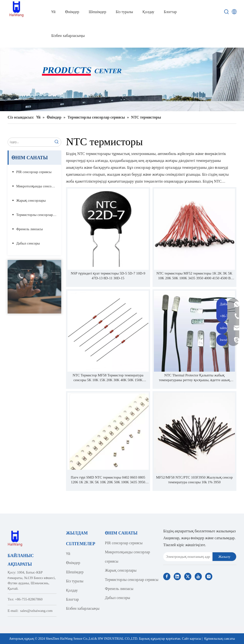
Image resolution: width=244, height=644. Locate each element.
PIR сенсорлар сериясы (34, 172)
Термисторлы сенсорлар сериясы (39, 215)
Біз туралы (75, 581)
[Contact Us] (34, 287)
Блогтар (72, 599)
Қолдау (72, 590)
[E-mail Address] (187, 557)
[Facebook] (167, 577)
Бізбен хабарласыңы (83, 608)
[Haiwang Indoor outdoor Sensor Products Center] (122, 79)
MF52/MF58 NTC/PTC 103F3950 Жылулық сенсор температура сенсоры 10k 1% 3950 (194, 480)
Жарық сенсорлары (31, 200)
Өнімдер (73, 563)
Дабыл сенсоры (28, 243)
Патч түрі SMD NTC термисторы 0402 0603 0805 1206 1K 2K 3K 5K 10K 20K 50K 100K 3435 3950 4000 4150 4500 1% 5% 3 (108, 480)
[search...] (30, 142)
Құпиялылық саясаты (220, 639)
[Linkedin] (177, 577)
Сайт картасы (192, 639)
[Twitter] (188, 577)
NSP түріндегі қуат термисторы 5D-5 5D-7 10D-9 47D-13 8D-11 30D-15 (108, 276)
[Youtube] (198, 577)
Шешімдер (75, 572)
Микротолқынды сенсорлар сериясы (39, 186)
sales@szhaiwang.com (36, 611)
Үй (68, 554)
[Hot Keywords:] (227, 12)
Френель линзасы (30, 229)
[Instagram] (209, 577)
